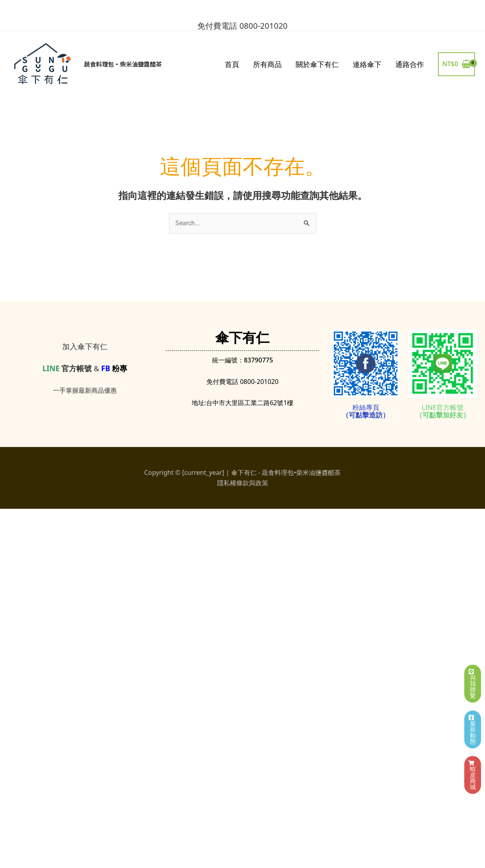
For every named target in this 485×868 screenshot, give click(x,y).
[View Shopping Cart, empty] (457, 64)
